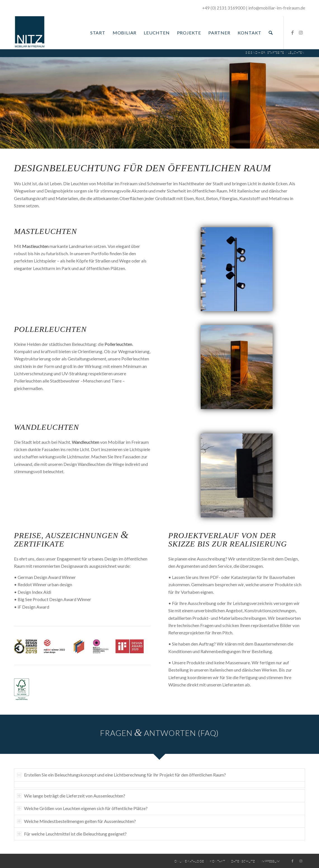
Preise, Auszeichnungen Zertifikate (71, 540)
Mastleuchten (45, 231)
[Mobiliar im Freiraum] (30, 33)
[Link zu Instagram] (301, 32)
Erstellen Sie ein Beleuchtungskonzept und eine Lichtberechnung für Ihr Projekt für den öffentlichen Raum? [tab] (121, 775)
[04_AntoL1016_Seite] (237, 269)
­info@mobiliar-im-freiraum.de (277, 8)
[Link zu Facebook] (292, 32)
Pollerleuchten (50, 329)
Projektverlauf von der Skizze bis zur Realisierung (228, 540)
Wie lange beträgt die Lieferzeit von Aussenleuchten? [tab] (71, 796)
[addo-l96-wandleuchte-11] (237, 475)
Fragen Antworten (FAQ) (159, 733)
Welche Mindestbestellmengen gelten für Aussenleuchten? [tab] (76, 821)
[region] (159, 785)
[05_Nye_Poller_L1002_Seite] (237, 367)
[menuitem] (98, 33)
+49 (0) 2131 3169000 (224, 8)
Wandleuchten (47, 427)
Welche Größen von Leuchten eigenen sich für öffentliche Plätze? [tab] (82, 808)
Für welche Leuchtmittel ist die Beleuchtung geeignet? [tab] (72, 834)
